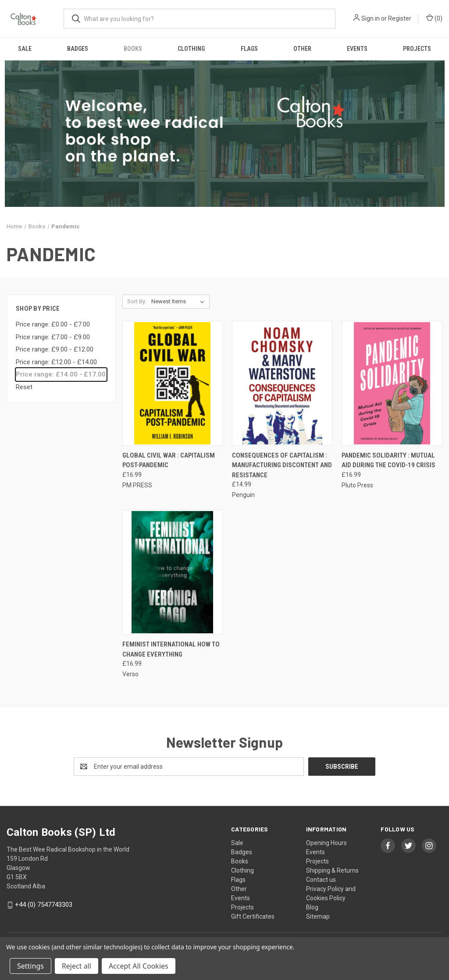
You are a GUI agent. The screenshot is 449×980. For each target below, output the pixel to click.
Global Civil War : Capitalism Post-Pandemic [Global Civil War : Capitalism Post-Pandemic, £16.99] (169, 460)
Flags (249, 49)
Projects (417, 49)
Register (400, 18)
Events (357, 49)
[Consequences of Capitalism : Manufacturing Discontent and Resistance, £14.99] (282, 383)
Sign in (371, 18)
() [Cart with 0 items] (434, 18)
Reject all (77, 966)
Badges (78, 49)
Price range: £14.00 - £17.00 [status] (61, 374)
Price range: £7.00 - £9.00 (53, 337)
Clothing (191, 49)
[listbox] (180, 302)
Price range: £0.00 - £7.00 (53, 324)
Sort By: (137, 301)
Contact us (321, 880)
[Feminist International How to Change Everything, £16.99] (173, 572)
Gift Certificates (253, 916)
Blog (312, 907)
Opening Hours (326, 843)
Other (302, 49)
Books (133, 49)
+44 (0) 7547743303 (44, 905)
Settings (30, 966)
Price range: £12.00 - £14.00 (56, 362)
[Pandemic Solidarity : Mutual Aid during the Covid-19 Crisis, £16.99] (392, 383)
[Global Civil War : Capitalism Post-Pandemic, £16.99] (173, 383)
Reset (24, 387)
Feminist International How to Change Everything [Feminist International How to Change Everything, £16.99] (171, 649)
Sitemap (318, 916)
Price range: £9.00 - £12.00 (55, 349)
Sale (25, 49)
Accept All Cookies (139, 966)
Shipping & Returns (332, 870)
